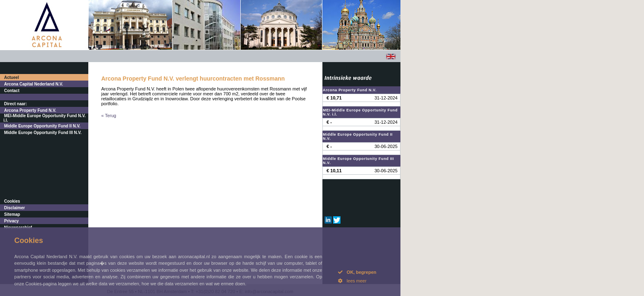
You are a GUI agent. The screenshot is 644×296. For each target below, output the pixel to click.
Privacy (11, 221)
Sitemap (12, 214)
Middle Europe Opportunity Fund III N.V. (43, 133)
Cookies (12, 201)
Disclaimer (15, 208)
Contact (12, 91)
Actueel (11, 77)
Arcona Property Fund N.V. (30, 110)
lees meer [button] (352, 281)
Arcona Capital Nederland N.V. (34, 84)
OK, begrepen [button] (357, 272)
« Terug (109, 116)
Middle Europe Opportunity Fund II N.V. (42, 126)
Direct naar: (16, 104)
